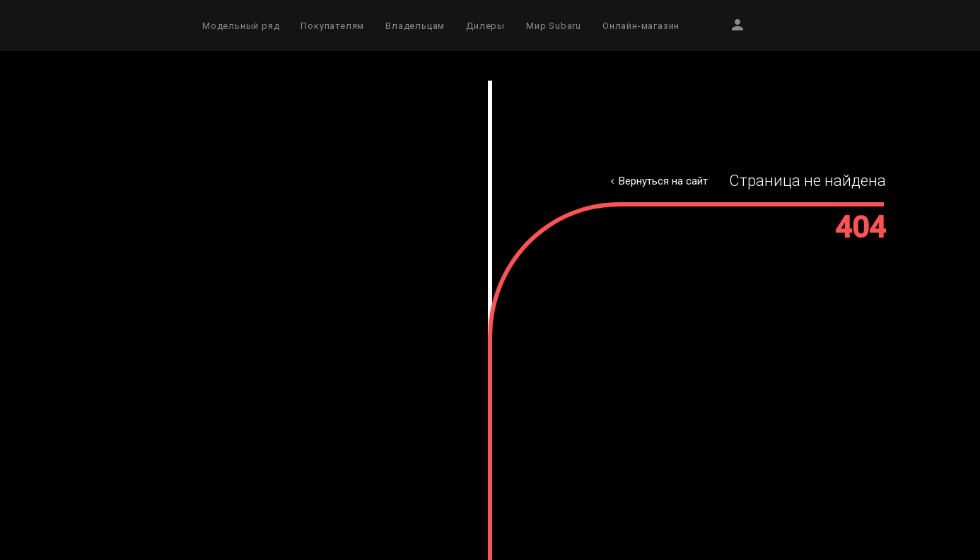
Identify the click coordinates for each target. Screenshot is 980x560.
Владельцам (415, 26)
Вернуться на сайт (663, 181)
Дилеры (485, 26)
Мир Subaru (554, 26)
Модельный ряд (241, 26)
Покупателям (332, 26)
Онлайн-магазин (641, 26)
